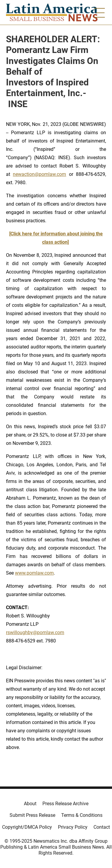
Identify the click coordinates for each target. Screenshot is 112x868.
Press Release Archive (65, 804)
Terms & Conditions (82, 815)
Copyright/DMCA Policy (27, 827)
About (30, 804)
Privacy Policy (73, 827)
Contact (102, 827)
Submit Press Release (32, 815)
